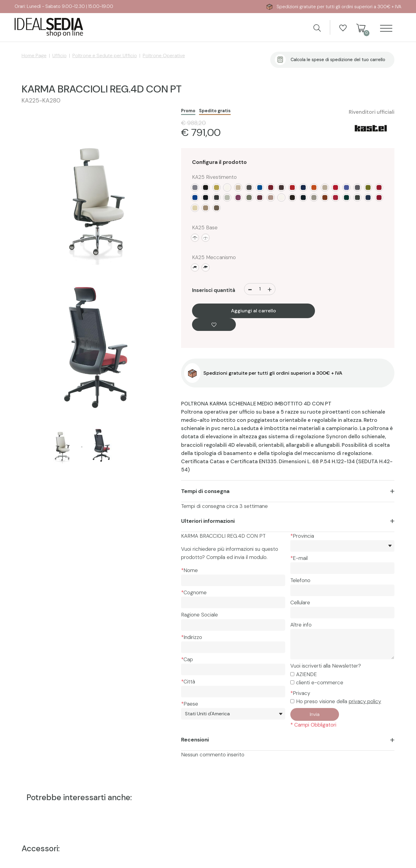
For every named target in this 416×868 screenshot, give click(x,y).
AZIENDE (306, 674)
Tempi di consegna (205, 491)
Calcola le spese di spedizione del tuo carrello (338, 60)
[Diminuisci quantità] (250, 289)
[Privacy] (292, 701)
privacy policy (365, 701)
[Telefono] (342, 590)
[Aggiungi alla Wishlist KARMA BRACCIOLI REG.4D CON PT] (214, 325)
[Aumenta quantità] (270, 289)
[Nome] (233, 580)
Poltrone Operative (164, 56)
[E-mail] (342, 568)
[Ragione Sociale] (233, 625)
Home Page (34, 56)
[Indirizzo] (233, 647)
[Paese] (233, 714)
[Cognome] (233, 602)
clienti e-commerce (320, 682)
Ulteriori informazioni (208, 521)
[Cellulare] (342, 613)
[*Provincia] (342, 546)
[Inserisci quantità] (260, 289)
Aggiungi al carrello (253, 311)
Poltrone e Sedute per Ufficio (105, 56)
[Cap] (233, 669)
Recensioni (195, 740)
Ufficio (59, 56)
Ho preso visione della (339, 701)
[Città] (233, 692)
